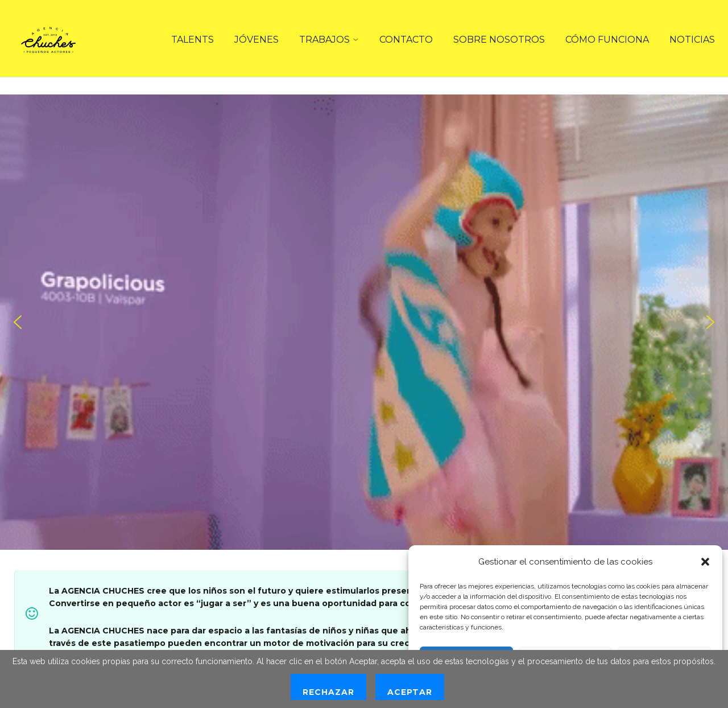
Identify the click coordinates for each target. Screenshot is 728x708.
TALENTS (193, 40)
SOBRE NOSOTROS (499, 40)
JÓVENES (257, 40)
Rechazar (328, 692)
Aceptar (410, 692)
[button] (705, 562)
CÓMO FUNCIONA (607, 40)
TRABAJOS (324, 40)
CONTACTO (406, 40)
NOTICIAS (692, 40)
